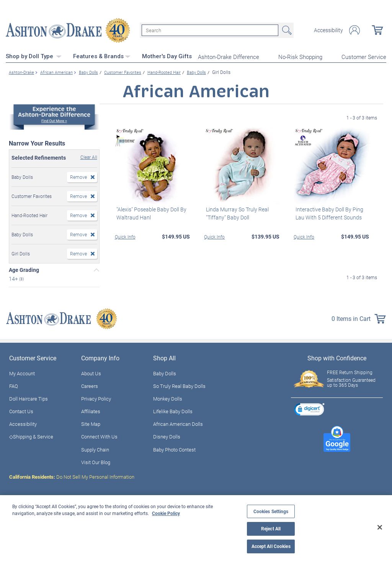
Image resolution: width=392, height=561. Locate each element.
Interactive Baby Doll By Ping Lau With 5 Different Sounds (327, 212)
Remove (78, 176)
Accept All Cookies (271, 546)
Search (286, 30)
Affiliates (91, 411)
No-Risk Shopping (300, 56)
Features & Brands (102, 56)
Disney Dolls (167, 436)
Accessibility (328, 30)
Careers (90, 385)
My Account (22, 372)
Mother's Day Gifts (167, 56)
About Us (91, 372)
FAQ (14, 385)
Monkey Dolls (168, 398)
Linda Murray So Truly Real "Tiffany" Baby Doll (235, 212)
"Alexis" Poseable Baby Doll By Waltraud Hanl (150, 212)
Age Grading (24, 269)
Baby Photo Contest (174, 448)
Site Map (91, 423)
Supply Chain (95, 448)
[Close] (380, 527)
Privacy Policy (96, 398)
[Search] (210, 30)
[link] (309, 410)
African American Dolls (178, 423)
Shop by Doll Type (34, 56)
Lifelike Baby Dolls (173, 411)
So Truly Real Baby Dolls (179, 385)
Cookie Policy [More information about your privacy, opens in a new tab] (166, 513)
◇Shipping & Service (31, 436)
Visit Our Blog (96, 461)
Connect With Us (99, 436)
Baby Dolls (165, 372)
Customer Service (364, 56)
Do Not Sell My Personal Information (72, 476)
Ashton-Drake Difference (229, 56)
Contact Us (21, 411)
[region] (196, 528)
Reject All (271, 529)
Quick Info (125, 236)
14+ (14, 278)
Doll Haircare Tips (29, 398)
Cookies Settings (271, 511)
